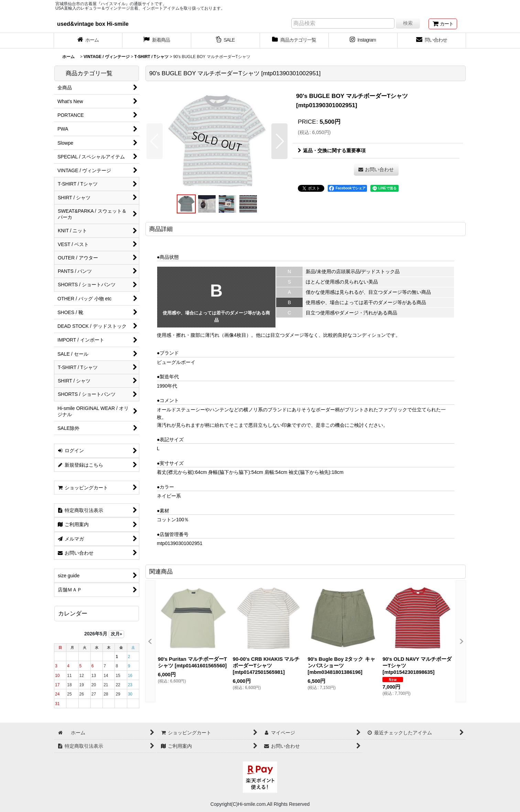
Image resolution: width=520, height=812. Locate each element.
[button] (155, 141)
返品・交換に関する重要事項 (332, 151)
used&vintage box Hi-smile (93, 24)
